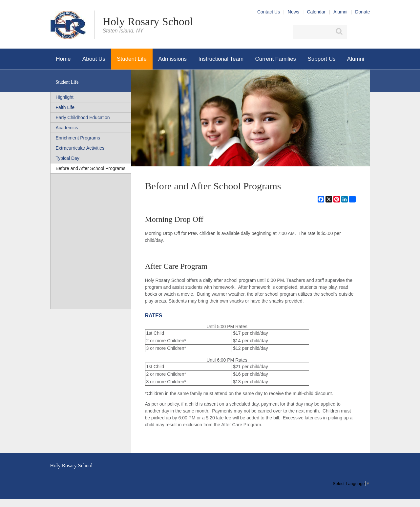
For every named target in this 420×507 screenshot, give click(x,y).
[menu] (351, 484)
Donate (362, 12)
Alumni (340, 12)
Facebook (355, 32)
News (294, 12)
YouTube (366, 32)
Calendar (316, 12)
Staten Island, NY (123, 31)
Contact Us (269, 12)
